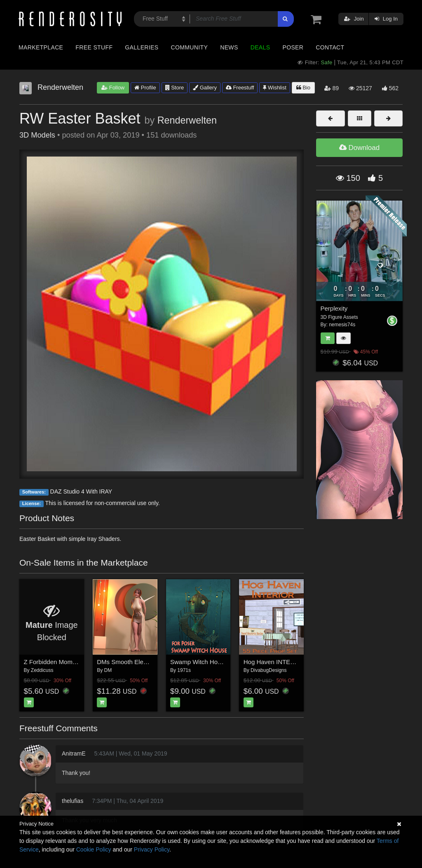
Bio (303, 88)
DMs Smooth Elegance (128, 662)
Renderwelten (187, 120)
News (229, 47)
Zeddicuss (42, 670)
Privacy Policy (152, 849)
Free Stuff (94, 47)
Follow (113, 88)
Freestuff (240, 88)
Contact (330, 47)
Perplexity (334, 308)
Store (175, 88)
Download (359, 148)
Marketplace (41, 47)
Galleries (142, 47)
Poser (293, 47)
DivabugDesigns (268, 670)
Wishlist (274, 88)
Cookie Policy (94, 849)
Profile (145, 88)
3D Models (37, 135)
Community (190, 47)
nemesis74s (342, 325)
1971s (184, 670)
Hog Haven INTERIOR (275, 662)
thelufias (73, 801)
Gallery (205, 88)
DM (108, 670)
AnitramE (74, 753)
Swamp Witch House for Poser (212, 662)
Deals (260, 47)
